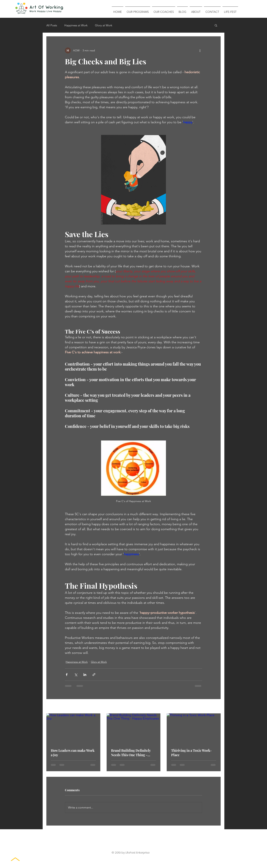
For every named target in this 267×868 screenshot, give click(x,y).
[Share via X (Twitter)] (76, 675)
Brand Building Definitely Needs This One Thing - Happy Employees (131, 753)
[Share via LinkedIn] (85, 675)
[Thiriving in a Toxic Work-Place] (194, 728)
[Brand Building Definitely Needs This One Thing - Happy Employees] (134, 729)
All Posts (52, 25)
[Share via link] (94, 675)
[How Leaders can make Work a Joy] (73, 728)
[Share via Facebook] (67, 675)
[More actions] (200, 50)
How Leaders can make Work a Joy (73, 753)
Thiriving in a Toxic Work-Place (191, 753)
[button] (216, 25)
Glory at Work (104, 25)
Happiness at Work (76, 25)
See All (217, 707)
